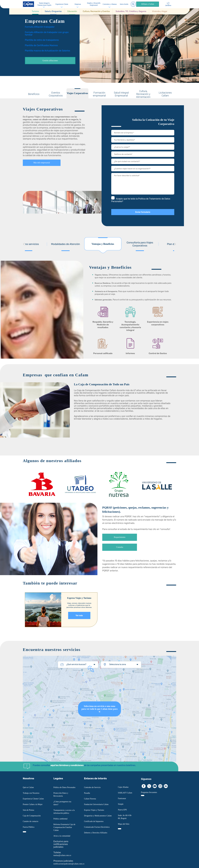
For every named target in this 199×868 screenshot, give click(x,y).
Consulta (120, 547)
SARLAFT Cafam (125, 793)
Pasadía (87, 793)
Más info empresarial (42, 163)
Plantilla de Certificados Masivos (41, 45)
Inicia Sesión (124, 4)
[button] (35, 11)
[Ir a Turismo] (35, 11)
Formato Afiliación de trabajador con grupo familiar (47, 34)
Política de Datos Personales (64, 787)
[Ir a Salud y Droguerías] (53, 11)
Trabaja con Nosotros (31, 793)
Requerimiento (120, 537)
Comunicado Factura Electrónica (97, 827)
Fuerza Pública (29, 827)
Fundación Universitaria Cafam (96, 804)
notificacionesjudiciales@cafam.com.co (69, 864)
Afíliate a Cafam (148, 4)
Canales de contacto (31, 821)
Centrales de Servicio (92, 787)
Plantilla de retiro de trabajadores (42, 40)
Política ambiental (60, 819)
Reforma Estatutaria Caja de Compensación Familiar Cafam (64, 827)
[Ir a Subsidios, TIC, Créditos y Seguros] (131, 11)
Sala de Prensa (28, 810)
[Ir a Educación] (72, 11)
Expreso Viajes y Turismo (94, 810)
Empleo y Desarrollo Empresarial (94, 4)
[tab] (34, 93)
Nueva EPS (122, 810)
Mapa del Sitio (124, 824)
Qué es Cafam (28, 787)
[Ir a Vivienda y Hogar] (160, 11)
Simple (121, 804)
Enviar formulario (143, 212)
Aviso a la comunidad (62, 836)
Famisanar (122, 798)
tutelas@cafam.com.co (62, 855)
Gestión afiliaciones (50, 61)
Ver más (79, 615)
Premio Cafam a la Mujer (33, 804)
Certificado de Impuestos (94, 821)
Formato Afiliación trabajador (40, 27)
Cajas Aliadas (123, 787)
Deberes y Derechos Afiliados (96, 833)
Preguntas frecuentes (149, 792)
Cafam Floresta (90, 799)
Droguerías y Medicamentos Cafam (98, 816)
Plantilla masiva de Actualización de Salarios (47, 51)
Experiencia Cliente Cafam (33, 799)
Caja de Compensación (32, 816)
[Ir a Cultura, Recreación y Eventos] (96, 11)
